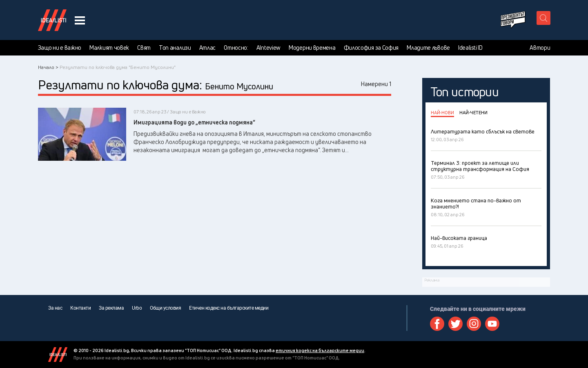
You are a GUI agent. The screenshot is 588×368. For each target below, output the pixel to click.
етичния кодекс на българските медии (320, 350)
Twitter (455, 324)
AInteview (268, 48)
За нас (55, 308)
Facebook (437, 324)
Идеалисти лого (52, 20)
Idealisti (58, 355)
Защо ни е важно (60, 48)
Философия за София (371, 48)
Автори (540, 48)
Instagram (474, 324)
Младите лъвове (428, 48)
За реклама (111, 308)
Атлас (208, 48)
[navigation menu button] (80, 20)
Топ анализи (175, 48)
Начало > (48, 67)
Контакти (80, 308)
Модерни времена (312, 48)
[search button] (543, 18)
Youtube (492, 324)
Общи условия (165, 308)
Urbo (137, 308)
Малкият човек (109, 48)
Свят (144, 48)
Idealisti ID (470, 48)
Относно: (236, 48)
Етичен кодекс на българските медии (229, 308)
